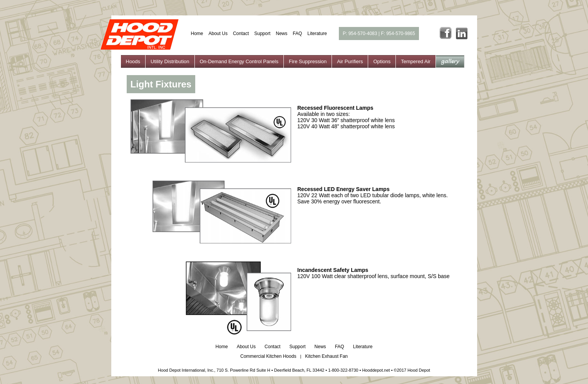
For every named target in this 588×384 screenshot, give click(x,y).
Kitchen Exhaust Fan (326, 356)
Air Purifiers (350, 61)
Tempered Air (416, 61)
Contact (241, 34)
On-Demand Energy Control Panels (239, 61)
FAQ (297, 34)
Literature (317, 34)
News (281, 34)
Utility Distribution (170, 61)
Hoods (133, 61)
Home (197, 34)
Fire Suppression (308, 61)
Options (382, 61)
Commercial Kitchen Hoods (268, 356)
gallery (450, 61)
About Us (218, 34)
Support (262, 34)
